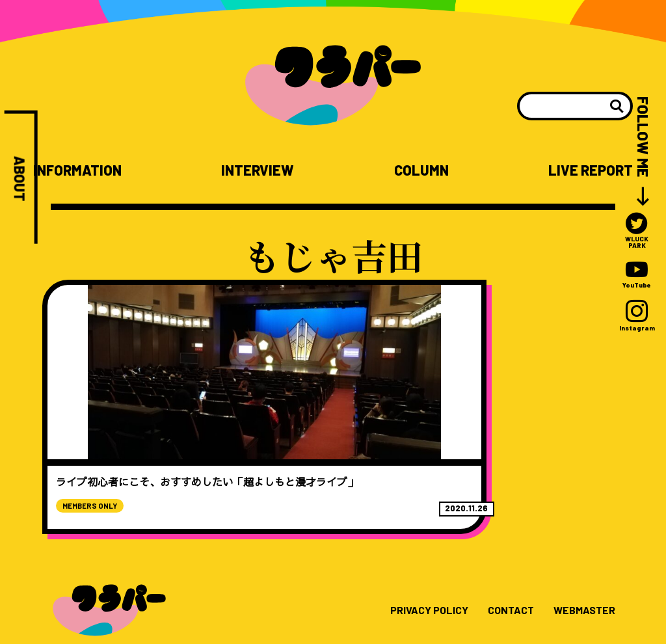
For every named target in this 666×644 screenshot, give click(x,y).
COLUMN (420, 170)
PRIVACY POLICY (411, 580)
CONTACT (500, 580)
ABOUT (20, 181)
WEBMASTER (580, 580)
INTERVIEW (260, 170)
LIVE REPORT (588, 170)
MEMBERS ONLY (103, 475)
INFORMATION (80, 170)
